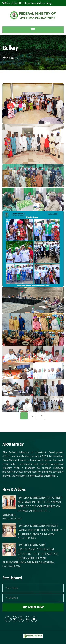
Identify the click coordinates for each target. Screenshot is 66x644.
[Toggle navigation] (33, 30)
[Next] (42, 416)
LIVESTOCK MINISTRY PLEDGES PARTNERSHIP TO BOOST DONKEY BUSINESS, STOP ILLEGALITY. (40, 530)
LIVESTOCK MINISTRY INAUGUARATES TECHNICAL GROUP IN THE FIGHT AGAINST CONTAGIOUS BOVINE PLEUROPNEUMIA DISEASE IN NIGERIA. (30, 554)
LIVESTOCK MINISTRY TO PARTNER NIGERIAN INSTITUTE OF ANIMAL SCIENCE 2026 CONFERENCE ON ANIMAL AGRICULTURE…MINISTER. (33, 506)
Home (8, 58)
